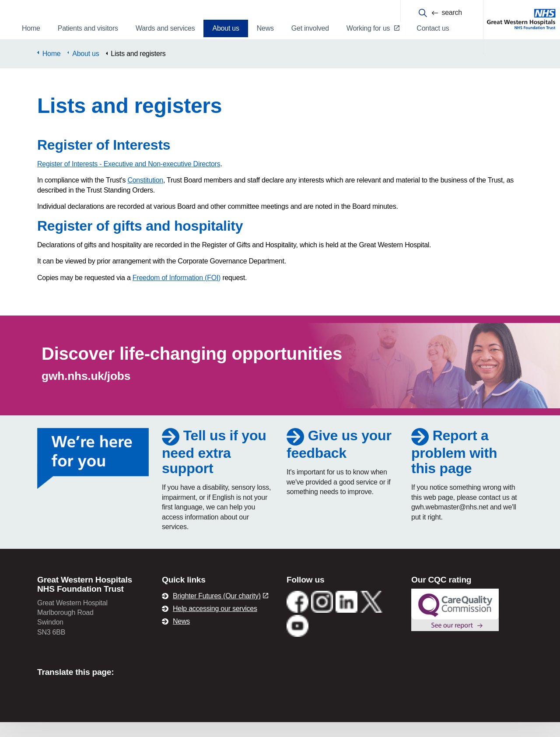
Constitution (145, 195)
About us (226, 28)
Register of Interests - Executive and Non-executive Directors (129, 179)
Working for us (373, 28)
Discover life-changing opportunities (192, 368)
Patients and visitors (88, 28)
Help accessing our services (215, 623)
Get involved (310, 28)
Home (31, 28)
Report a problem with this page (454, 467)
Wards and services (165, 28)
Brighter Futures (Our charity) (220, 611)
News (265, 28)
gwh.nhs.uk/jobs (86, 391)
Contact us (433, 28)
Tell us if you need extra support (214, 467)
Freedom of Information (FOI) (177, 293)
